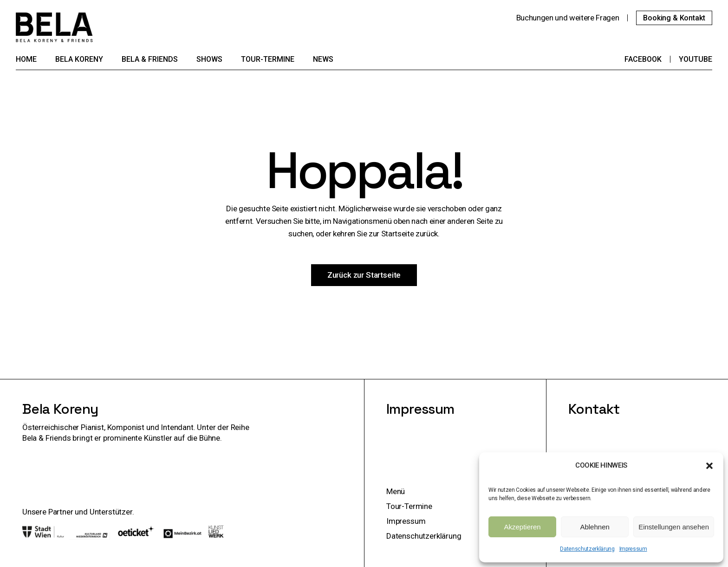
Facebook (643, 59)
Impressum (633, 549)
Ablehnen (595, 527)
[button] (709, 466)
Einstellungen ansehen (674, 527)
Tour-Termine (409, 506)
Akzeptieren (522, 527)
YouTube (695, 59)
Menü (396, 491)
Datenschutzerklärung (587, 549)
